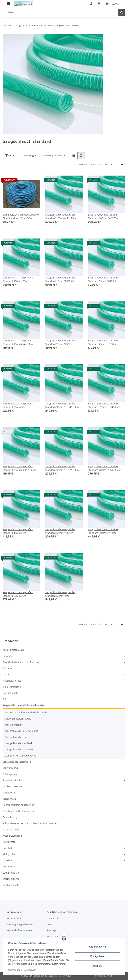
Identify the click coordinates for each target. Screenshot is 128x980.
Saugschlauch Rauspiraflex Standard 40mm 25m (18, 531)
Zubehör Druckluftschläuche (19, 811)
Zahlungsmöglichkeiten (20, 924)
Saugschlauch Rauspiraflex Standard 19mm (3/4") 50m (18, 342)
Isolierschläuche (12, 687)
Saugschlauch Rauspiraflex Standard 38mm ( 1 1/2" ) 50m (62, 468)
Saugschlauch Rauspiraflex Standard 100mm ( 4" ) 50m (103, 216)
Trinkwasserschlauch (14, 786)
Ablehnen (97, 966)
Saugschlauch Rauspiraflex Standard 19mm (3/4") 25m (103, 279)
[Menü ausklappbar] (8, 2)
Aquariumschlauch (13, 650)
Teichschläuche (11, 885)
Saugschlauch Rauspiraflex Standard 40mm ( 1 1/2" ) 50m (105, 468)
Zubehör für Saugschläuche (21, 756)
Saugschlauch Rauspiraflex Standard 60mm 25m (18, 594)
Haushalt (8, 848)
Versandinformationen (19, 930)
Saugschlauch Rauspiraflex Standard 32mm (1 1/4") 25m (104, 405)
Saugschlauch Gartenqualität (22, 731)
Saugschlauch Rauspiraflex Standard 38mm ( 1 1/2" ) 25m (19, 468)
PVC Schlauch (10, 693)
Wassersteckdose (12, 836)
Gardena (7, 668)
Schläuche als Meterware (17, 762)
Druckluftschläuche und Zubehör (21, 662)
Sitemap (51, 930)
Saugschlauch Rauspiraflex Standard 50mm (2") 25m (60, 531)
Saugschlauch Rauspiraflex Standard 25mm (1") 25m (60, 342)
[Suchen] (121, 12)
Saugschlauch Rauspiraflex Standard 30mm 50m (18, 405)
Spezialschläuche (12, 780)
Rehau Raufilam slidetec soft (19, 805)
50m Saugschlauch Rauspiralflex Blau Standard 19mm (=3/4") (21, 216)
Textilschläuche (11, 830)
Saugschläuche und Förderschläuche (23, 705)
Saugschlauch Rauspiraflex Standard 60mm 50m (60, 594)
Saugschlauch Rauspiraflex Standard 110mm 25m (18, 279)
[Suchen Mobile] (60, 12)
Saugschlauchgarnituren (19, 749)
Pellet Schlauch (14, 725)
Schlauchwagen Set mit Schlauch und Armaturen (30, 823)
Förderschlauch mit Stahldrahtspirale (26, 712)
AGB (49, 924)
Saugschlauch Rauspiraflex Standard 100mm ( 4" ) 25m (61, 216)
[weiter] (122, 165)
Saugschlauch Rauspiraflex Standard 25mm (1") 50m (103, 342)
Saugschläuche (11, 873)
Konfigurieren (97, 956)
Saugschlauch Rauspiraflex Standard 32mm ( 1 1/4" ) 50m (62, 405)
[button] (91, 4)
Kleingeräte (9, 854)
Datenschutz (29, 970)
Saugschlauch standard (19, 743)
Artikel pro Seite (53, 155)
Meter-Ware (9, 799)
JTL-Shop (111, 976)
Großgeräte (9, 842)
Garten (6, 674)
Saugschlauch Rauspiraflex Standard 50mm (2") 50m (103, 531)
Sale (5, 699)
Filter (10, 155)
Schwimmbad (10, 768)
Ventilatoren (9, 793)
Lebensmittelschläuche (18, 719)
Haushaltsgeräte (12, 681)
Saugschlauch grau (16, 737)
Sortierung (28, 155)
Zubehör (7, 860)
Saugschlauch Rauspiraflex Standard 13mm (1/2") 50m (60, 279)
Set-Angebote (10, 774)
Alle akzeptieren (97, 947)
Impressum (14, 970)
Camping (8, 656)
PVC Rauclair (10, 866)
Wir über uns (14, 918)
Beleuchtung (10, 817)
